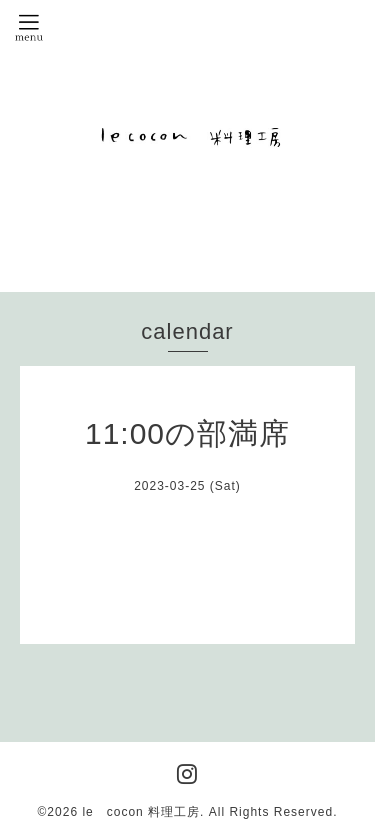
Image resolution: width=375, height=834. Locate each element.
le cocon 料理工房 (141, 812)
